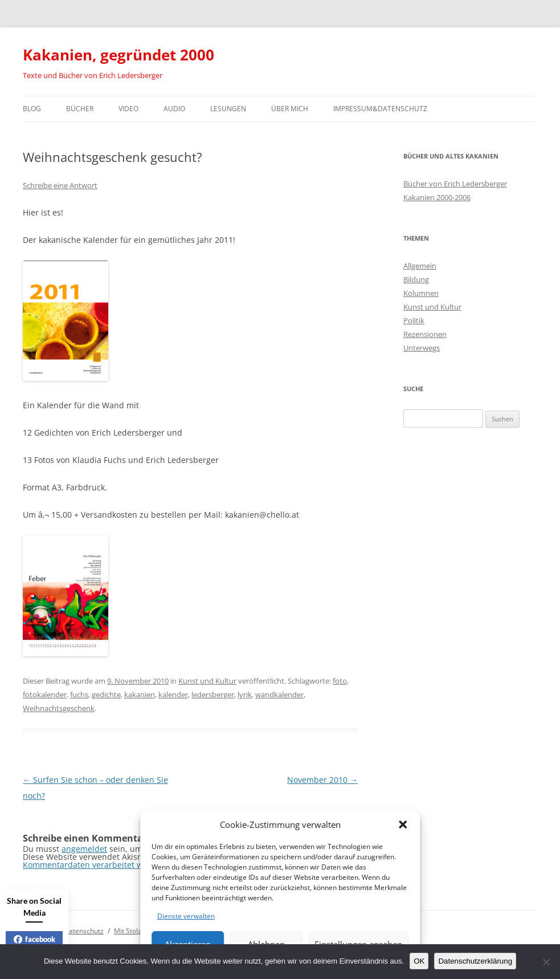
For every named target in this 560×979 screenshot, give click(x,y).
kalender (173, 694)
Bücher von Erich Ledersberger (455, 184)
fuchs (79, 694)
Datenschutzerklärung (475, 961)
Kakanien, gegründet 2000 (118, 55)
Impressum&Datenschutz (380, 109)
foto (340, 681)
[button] (403, 824)
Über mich (290, 109)
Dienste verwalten (186, 916)
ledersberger (213, 694)
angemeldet (84, 849)
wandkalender (279, 694)
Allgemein (420, 266)
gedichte (106, 694)
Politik (414, 320)
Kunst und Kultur (207, 681)
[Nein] (546, 962)
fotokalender (45, 694)
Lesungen (228, 109)
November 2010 (322, 780)
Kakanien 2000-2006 (437, 197)
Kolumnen (421, 293)
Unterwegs (422, 348)
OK (419, 961)
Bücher (80, 109)
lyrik (245, 694)
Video (128, 109)
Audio (174, 109)
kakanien (140, 694)
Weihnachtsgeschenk (59, 708)
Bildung (416, 279)
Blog (32, 109)
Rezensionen (425, 334)
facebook (34, 939)
